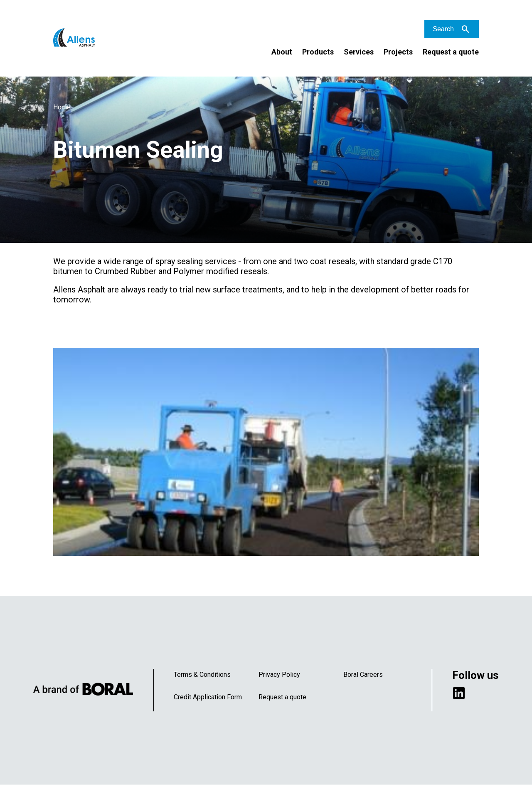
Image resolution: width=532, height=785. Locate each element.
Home (62, 107)
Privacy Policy (279, 675)
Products (318, 52)
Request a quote (451, 52)
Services (359, 52)
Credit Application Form (208, 697)
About (282, 52)
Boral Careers (363, 675)
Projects (398, 52)
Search (443, 29)
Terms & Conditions (202, 675)
